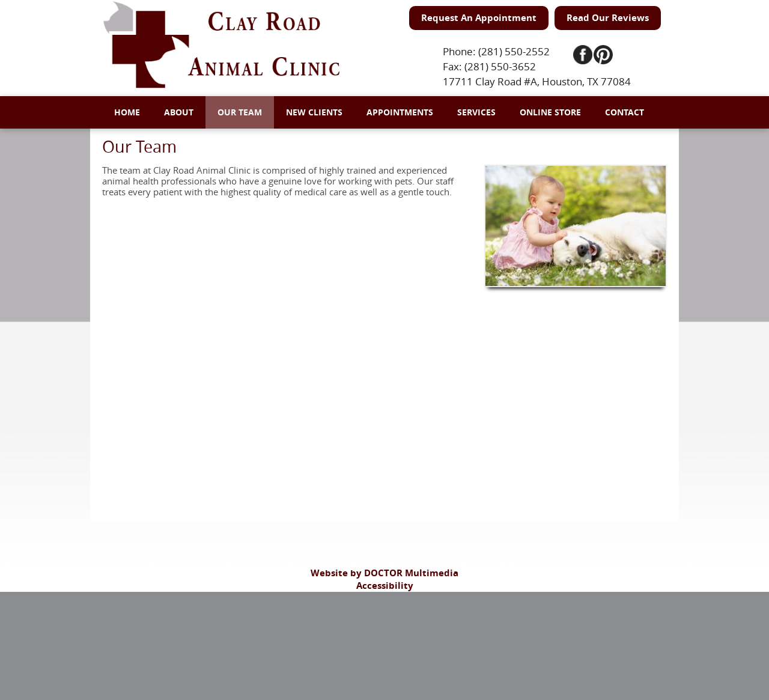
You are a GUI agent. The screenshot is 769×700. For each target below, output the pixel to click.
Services (476, 112)
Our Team (240, 112)
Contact (625, 112)
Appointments (400, 112)
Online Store (550, 112)
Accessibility (385, 586)
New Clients (314, 112)
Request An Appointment (479, 18)
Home (127, 112)
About (179, 112)
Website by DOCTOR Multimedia (384, 573)
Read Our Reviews (608, 18)
